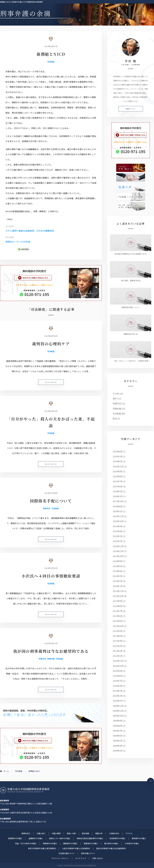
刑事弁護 (51, 659)
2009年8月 (118, 726)
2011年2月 (118, 651)
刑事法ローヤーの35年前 (18, 242)
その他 (116, 394)
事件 (115, 399)
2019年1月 (118, 491)
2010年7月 (118, 681)
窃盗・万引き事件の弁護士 (26, 843)
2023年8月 (118, 476)
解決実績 (86, 833)
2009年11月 (118, 711)
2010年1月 (118, 701)
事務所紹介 (26, 833)
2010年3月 (118, 691)
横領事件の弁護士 (70, 843)
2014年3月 (118, 576)
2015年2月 (118, 536)
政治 (115, 418)
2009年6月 (118, 736)
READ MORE (51, 382)
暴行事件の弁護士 (111, 843)
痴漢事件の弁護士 (15, 838)
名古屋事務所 (5, 819)
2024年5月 (118, 461)
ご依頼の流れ (114, 833)
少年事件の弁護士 (132, 843)
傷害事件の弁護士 (91, 843)
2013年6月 (118, 616)
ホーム (4, 771)
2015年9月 (118, 526)
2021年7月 (118, 481)
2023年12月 (118, 466)
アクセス (129, 833)
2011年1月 (118, 656)
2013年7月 (118, 611)
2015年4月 (118, 531)
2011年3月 (118, 646)
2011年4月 (118, 641)
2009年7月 (118, 731)
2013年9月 (118, 601)
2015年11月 (118, 516)
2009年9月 (118, 721)
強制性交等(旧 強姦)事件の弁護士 (90, 838)
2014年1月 (118, 586)
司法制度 (51, 62)
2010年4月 (118, 686)
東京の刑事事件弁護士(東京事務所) (42, 848)
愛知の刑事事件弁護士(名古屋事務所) (111, 848)
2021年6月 (118, 486)
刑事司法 (47, 508)
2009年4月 (118, 746)
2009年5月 (118, 741)
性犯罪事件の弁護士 (117, 838)
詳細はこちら (131, 109)
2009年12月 (118, 706)
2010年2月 (118, 696)
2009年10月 (118, 716)
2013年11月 (118, 591)
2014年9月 (118, 561)
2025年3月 (118, 456)
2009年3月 (118, 751)
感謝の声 (99, 833)
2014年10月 (118, 556)
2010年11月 (118, 661)
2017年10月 (118, 501)
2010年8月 (118, 676)
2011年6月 (118, 636)
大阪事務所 (4, 809)
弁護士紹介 (41, 833)
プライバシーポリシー (60, 858)
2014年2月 (118, 581)
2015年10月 (118, 521)
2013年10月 (118, 596)
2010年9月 (118, 671)
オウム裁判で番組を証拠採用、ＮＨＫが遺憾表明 (30, 231)
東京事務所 (4, 801)
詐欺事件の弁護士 (50, 843)
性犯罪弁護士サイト (67, 853)
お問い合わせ (97, 858)
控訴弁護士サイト (88, 853)
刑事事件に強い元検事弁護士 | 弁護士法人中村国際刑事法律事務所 (25, 790)
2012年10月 (118, 626)
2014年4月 (118, 571)
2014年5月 (118, 566)
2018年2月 (118, 496)
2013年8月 (118, 606)
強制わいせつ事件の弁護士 (60, 838)
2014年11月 (118, 551)
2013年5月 (118, 621)
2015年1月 (118, 541)
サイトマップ (81, 858)
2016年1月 (118, 511)
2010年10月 (118, 666)
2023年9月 (118, 471)
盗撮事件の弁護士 (36, 838)
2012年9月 (118, 631)
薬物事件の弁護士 (139, 838)
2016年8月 (118, 506)
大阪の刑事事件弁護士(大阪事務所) (76, 848)
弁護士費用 (56, 833)
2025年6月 (118, 451)
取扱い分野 (71, 833)
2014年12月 (118, 546)
